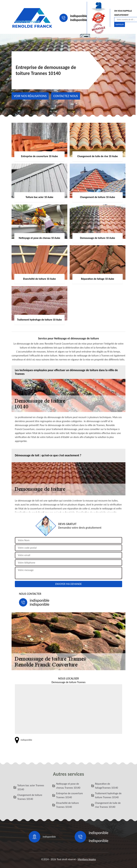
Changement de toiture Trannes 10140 (30, 797)
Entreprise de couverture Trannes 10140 (69, 795)
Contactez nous (66, 96)
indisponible (79, 16)
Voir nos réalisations (30, 96)
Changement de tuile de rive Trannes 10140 (108, 805)
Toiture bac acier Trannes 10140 (31, 787)
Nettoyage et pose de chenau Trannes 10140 (68, 786)
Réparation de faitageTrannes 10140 (107, 786)
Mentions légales (87, 859)
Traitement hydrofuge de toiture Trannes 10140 (108, 795)
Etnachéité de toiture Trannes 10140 (67, 805)
